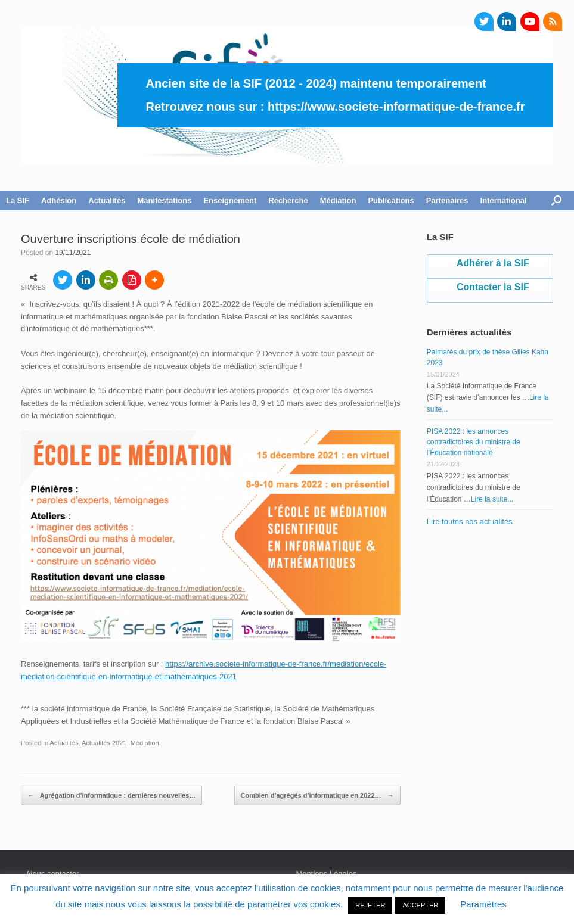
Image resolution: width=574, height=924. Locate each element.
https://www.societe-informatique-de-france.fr (396, 107)
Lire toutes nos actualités (470, 522)
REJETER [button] (370, 905)
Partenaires (447, 200)
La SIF (18, 200)
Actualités (107, 200)
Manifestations (164, 200)
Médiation (338, 200)
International (504, 200)
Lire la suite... (492, 499)
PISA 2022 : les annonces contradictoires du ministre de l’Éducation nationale (474, 442)
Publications (391, 200)
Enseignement (230, 200)
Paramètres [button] (483, 904)
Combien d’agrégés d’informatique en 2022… (317, 796)
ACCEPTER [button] (420, 905)
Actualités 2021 (104, 743)
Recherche (288, 200)
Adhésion (59, 200)
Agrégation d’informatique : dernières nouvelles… (111, 796)
